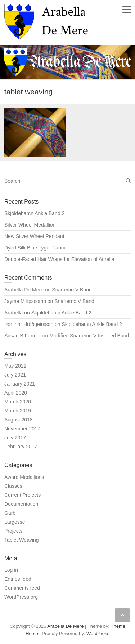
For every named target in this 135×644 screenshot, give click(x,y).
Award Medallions (24, 477)
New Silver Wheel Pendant (34, 236)
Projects (13, 531)
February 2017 (21, 447)
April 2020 (16, 393)
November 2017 (22, 429)
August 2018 (19, 420)
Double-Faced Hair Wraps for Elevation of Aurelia (59, 259)
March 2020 (18, 402)
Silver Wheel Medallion (30, 225)
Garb (10, 513)
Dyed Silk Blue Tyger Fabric (35, 248)
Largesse (15, 522)
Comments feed (22, 588)
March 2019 (18, 411)
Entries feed (18, 579)
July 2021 (15, 375)
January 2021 (20, 384)
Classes (13, 486)
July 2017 (15, 438)
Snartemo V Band (72, 290)
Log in (11, 570)
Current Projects (22, 495)
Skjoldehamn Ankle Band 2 (34, 213)
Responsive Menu (127, 10)
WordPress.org (21, 597)
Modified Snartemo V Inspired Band (89, 336)
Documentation (21, 504)
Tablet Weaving (21, 540)
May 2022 (15, 366)
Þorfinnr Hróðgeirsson (29, 324)
